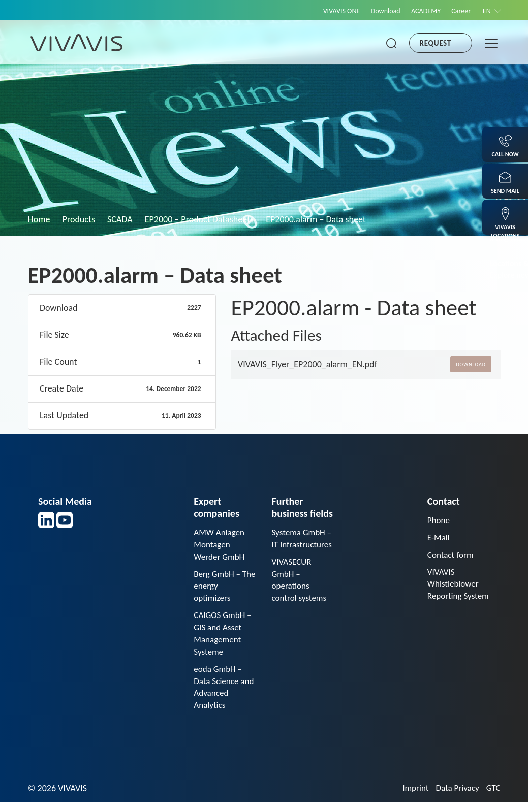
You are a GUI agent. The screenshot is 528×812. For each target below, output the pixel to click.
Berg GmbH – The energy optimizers (218, 589)
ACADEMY (419, 11)
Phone (439, 521)
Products (79, 219)
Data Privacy (455, 798)
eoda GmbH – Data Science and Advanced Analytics (220, 695)
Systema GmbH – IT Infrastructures (300, 545)
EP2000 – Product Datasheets (199, 219)
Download (375, 11)
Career (457, 11)
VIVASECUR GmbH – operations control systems (300, 596)
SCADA (120, 219)
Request (436, 43)
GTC (493, 798)
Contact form (452, 556)
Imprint (412, 798)
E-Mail (439, 538)
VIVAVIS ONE (327, 11)
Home (39, 219)
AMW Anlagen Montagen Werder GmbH (221, 545)
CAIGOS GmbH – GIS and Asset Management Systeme (224, 639)
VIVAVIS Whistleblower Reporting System (455, 594)
